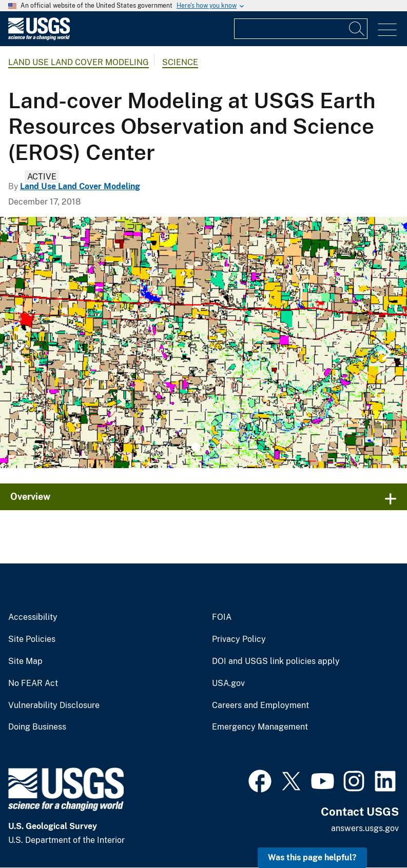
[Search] (357, 29)
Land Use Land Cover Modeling (79, 62)
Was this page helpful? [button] (312, 857)
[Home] (39, 38)
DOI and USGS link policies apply (276, 661)
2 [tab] (211, 447)
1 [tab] (196, 447)
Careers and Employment (260, 705)
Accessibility (33, 617)
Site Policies (32, 639)
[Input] (301, 29)
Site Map (25, 661)
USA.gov (228, 683)
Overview (30, 497)
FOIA (222, 617)
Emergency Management (260, 727)
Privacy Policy (239, 639)
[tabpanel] (204, 342)
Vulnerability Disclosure (54, 705)
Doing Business (37, 727)
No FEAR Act (33, 683)
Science (180, 62)
